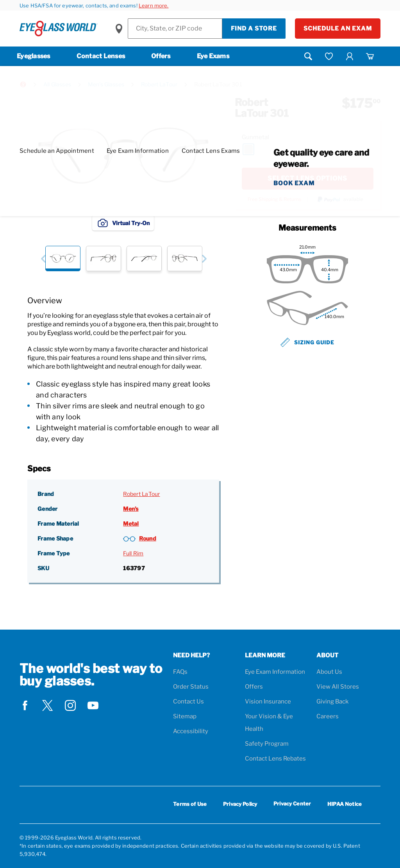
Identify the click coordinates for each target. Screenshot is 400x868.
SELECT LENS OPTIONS (307, 178)
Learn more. (154, 5)
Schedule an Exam (338, 29)
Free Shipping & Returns (274, 199)
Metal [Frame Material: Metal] (131, 523)
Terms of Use (190, 804)
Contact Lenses (101, 56)
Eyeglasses (34, 56)
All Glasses (57, 84)
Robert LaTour (159, 84)
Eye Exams (213, 56)
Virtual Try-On (123, 223)
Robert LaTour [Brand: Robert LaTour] (141, 494)
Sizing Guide (307, 342)
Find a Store (254, 29)
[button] (43, 259)
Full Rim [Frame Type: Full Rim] (133, 553)
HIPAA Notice (345, 804)
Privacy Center (292, 805)
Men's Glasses (106, 84)
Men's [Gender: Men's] (131, 509)
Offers (161, 56)
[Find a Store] (175, 29)
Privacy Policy (240, 804)
